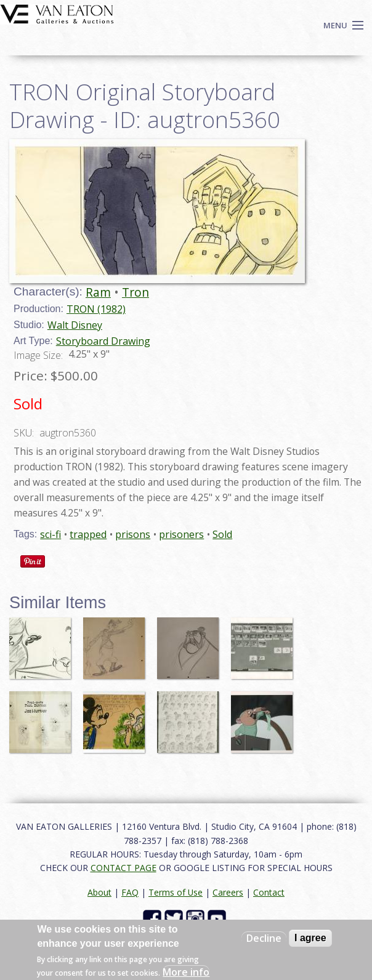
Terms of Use (176, 892)
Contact (269, 892)
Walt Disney (75, 325)
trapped (88, 534)
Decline (264, 938)
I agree (310, 938)
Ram (98, 292)
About (99, 892)
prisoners (181, 534)
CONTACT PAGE (123, 868)
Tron (135, 292)
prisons (133, 534)
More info (186, 972)
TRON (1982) (96, 309)
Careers (228, 892)
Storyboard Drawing (103, 341)
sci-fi (51, 534)
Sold (222, 534)
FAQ (130, 892)
